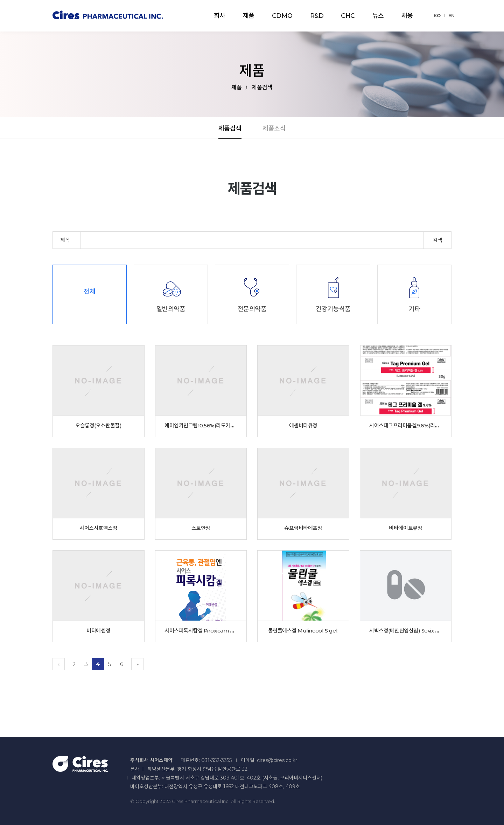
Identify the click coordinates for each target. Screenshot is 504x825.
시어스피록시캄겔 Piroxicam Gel (201, 631)
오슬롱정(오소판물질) (98, 425)
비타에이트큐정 (405, 528)
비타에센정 (98, 631)
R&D (317, 16)
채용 (407, 16)
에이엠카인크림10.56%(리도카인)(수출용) (209, 425)
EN (451, 15)
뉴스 (378, 16)
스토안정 (201, 528)
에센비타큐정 (303, 425)
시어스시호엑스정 (98, 528)
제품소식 (274, 128)
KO (437, 15)
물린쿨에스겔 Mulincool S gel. (303, 631)
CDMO (282, 16)
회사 (220, 16)
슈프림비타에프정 (303, 528)
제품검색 (230, 128)
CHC (348, 16)
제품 (249, 16)
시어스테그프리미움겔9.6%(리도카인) (410, 425)
